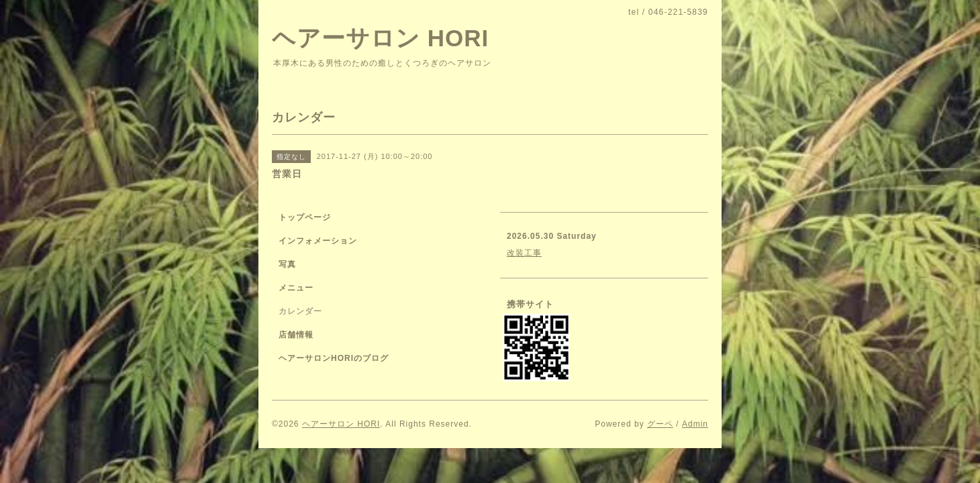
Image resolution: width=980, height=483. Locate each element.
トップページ (305, 217)
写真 (287, 264)
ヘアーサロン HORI (380, 38)
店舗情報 (296, 335)
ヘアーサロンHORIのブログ (334, 358)
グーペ (660, 424)
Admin (695, 424)
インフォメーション (318, 241)
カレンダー (300, 311)
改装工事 (524, 253)
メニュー (296, 288)
